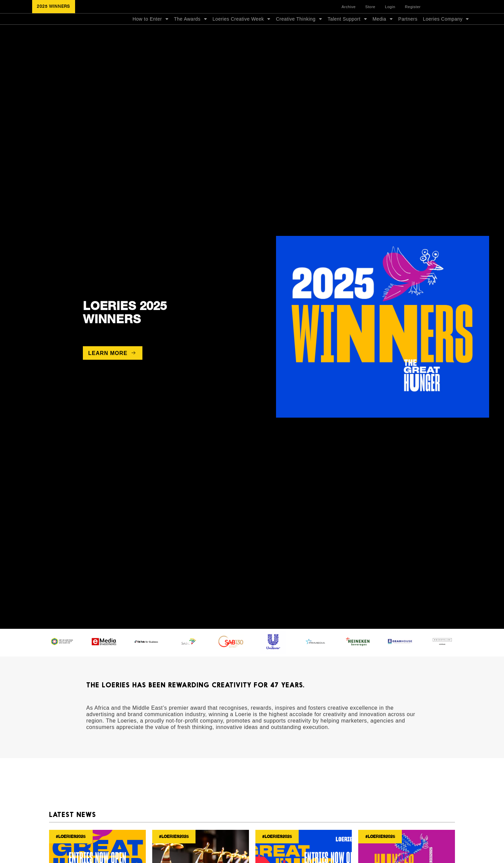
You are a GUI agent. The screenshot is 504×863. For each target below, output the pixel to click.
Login (392, 7)
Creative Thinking (299, 33)
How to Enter (151, 33)
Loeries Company (446, 33)
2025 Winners (125, 338)
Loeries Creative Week (241, 33)
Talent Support (347, 33)
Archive (354, 7)
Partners (408, 33)
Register (413, 7)
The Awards (190, 33)
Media (383, 33)
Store (374, 7)
